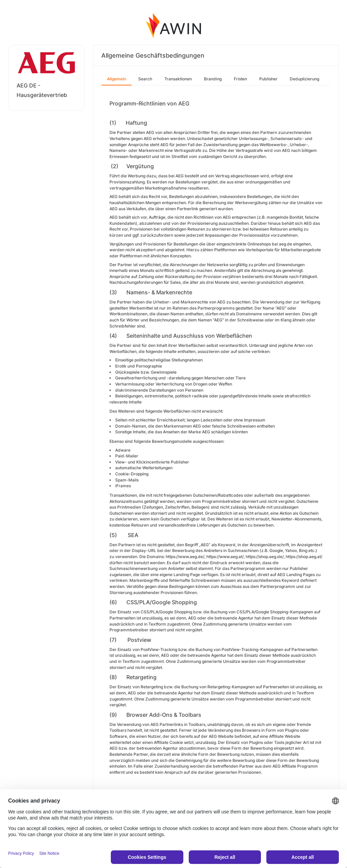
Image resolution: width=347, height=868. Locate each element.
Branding (213, 79)
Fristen (240, 79)
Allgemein (117, 79)
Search (145, 79)
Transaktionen (178, 79)
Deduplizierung (304, 79)
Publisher (268, 79)
